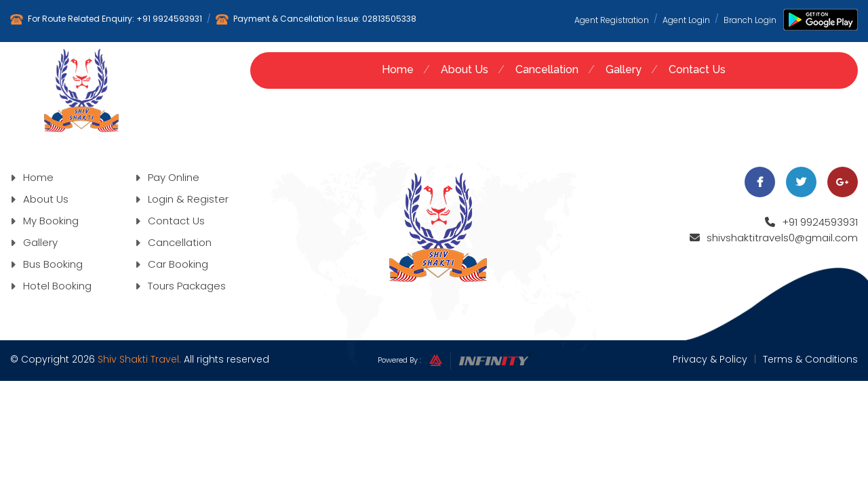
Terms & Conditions (810, 359)
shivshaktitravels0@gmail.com (782, 238)
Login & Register (182, 199)
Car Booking (172, 264)
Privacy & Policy (710, 359)
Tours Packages (180, 286)
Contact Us (697, 69)
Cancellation (547, 69)
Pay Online (167, 177)
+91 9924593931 (169, 19)
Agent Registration (612, 20)
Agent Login (686, 20)
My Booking (44, 221)
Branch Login (750, 20)
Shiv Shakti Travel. (139, 359)
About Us (465, 69)
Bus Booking (46, 264)
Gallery (624, 69)
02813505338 (389, 19)
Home (398, 69)
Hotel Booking (51, 286)
